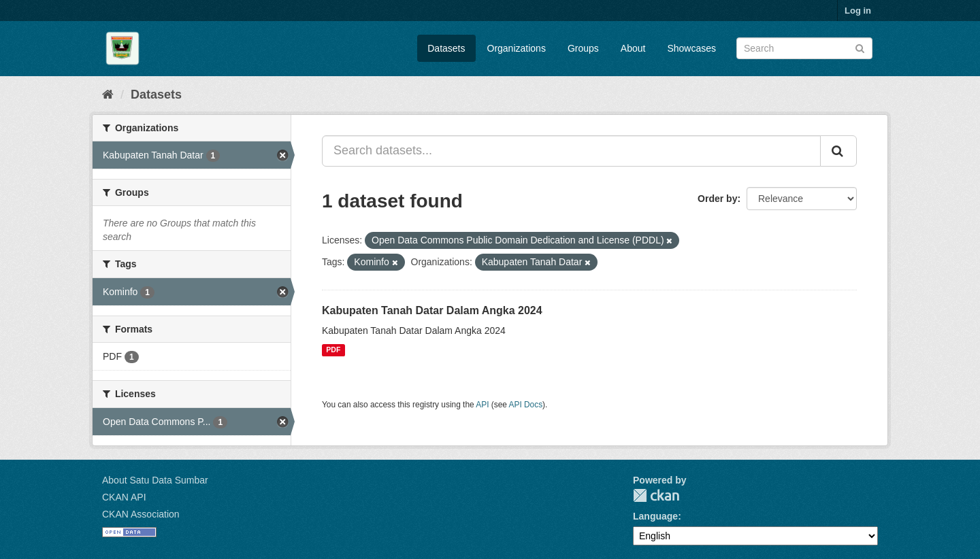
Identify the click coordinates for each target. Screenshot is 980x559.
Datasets (446, 48)
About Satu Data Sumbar (155, 480)
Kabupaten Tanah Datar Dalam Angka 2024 (432, 310)
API (482, 405)
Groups (583, 48)
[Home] (108, 95)
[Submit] (860, 47)
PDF (333, 350)
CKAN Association (141, 514)
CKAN (656, 495)
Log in (858, 11)
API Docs (526, 405)
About (633, 48)
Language (655, 516)
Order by (717, 199)
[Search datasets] (804, 48)
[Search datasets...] (571, 151)
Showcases (691, 48)
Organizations (517, 48)
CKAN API (124, 497)
